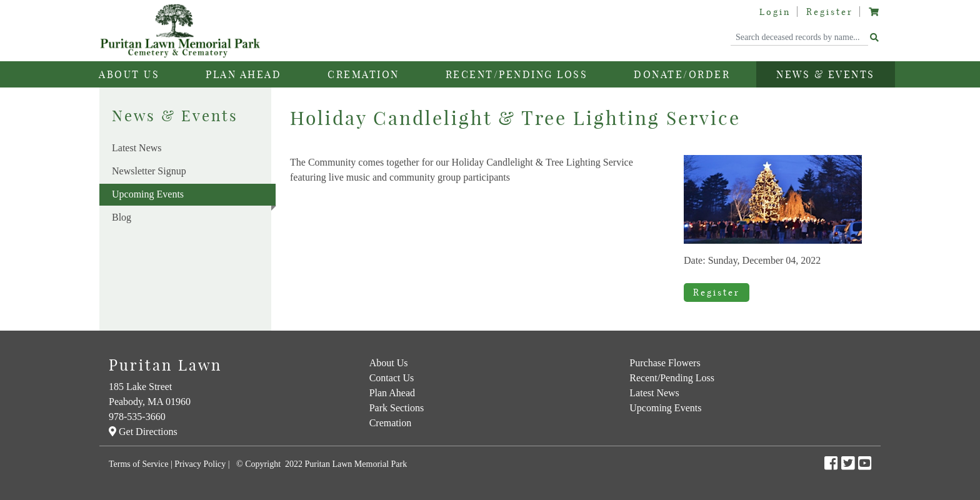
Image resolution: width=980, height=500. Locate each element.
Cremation (391, 423)
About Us (389, 363)
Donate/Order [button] (682, 74)
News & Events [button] (826, 74)
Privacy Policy (200, 464)
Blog (122, 217)
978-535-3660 (137, 417)
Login (775, 12)
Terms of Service (138, 464)
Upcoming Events (194, 197)
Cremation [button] (363, 74)
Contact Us (392, 378)
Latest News (137, 148)
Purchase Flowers (665, 363)
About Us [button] (129, 74)
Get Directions (143, 432)
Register (830, 12)
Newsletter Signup (149, 171)
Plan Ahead (392, 393)
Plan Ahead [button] (243, 74)
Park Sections (397, 408)
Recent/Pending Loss (517, 74)
